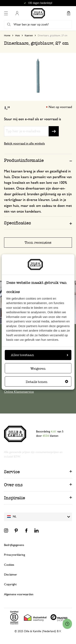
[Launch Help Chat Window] (67, 624)
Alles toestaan (40, 355)
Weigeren (38, 369)
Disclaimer (11, 575)
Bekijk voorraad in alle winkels (24, 143)
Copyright (10, 584)
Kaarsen (29, 35)
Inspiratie (15, 498)
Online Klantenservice (19, 392)
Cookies (9, 565)
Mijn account (17, 13)
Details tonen (47, 382)
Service (12, 472)
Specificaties (18, 223)
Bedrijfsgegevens (14, 545)
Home (7, 35)
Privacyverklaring (14, 555)
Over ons (13, 485)
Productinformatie (24, 160)
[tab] (38, 160)
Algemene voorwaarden (19, 594)
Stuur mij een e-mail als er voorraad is (33, 119)
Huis (18, 35)
